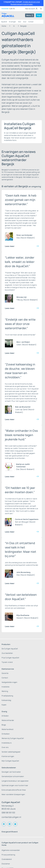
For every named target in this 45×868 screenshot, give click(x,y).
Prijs (39, 15)
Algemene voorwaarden (11, 850)
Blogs (4, 725)
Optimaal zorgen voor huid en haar (15, 785)
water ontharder (30, 446)
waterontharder (21, 278)
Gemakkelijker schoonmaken (13, 776)
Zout (25, 22)
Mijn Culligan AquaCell (10, 761)
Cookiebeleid (7, 859)
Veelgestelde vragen (9, 682)
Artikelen (5, 716)
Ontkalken (6, 734)
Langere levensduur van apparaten (15, 781)
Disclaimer (6, 864)
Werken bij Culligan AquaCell (13, 738)
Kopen (4, 705)
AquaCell (4, 22)
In (14, 26)
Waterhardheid (7, 729)
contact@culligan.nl (11, 817)
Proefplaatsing (7, 696)
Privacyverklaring (8, 855)
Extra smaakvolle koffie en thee (14, 790)
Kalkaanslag (6, 700)
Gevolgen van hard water (11, 772)
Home (4, 26)
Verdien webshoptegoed (11, 752)
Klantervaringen (8, 756)
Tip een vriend (7, 662)
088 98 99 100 (8, 813)
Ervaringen (13, 22)
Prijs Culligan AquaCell (10, 658)
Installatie (6, 687)
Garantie (5, 673)
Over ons (5, 747)
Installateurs (7, 743)
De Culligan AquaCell (10, 649)
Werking (5, 691)
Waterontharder (8, 720)
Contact (31, 22)
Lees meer (10, 246)
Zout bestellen (7, 653)
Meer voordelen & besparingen (13, 794)
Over (20, 22)
